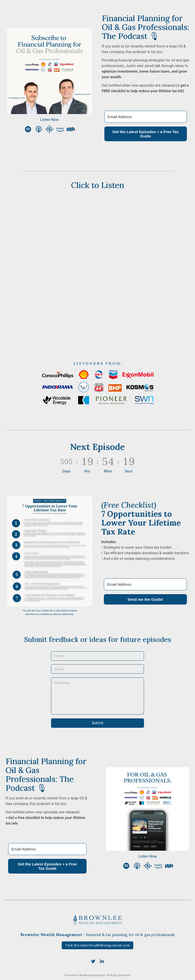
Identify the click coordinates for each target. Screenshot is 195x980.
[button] (28, 129)
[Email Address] (146, 117)
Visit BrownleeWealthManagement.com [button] (97, 945)
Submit (97, 723)
